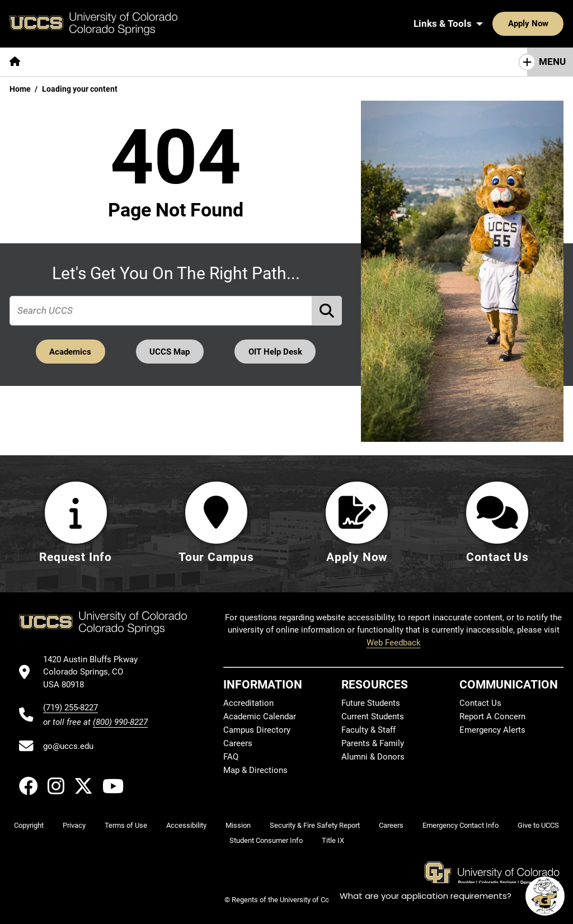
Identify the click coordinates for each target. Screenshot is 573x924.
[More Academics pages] (133, 62)
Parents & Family (373, 743)
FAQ (231, 757)
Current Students (373, 716)
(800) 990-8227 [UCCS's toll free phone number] (120, 722)
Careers (238, 743)
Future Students (371, 703)
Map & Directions (255, 770)
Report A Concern (492, 716)
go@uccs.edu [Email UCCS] (68, 746)
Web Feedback (394, 643)
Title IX (333, 841)
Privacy (74, 825)
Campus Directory (257, 730)
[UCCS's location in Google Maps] (95, 673)
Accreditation (248, 703)
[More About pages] (60, 62)
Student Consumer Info (266, 841)
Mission (238, 825)
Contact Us (480, 703)
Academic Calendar (260, 716)
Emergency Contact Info (461, 825)
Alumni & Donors (373, 757)
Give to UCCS (538, 825)
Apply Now (494, 23)
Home (20, 89)
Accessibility (186, 825)
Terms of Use (126, 825)
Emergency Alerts (492, 730)
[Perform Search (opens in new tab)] (327, 310)
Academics (70, 351)
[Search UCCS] (551, 23)
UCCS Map (170, 351)
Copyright (29, 825)
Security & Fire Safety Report (315, 825)
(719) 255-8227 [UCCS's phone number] (71, 708)
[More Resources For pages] (425, 62)
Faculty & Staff (368, 730)
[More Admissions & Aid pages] (231, 62)
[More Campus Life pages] (332, 62)
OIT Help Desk (276, 351)
